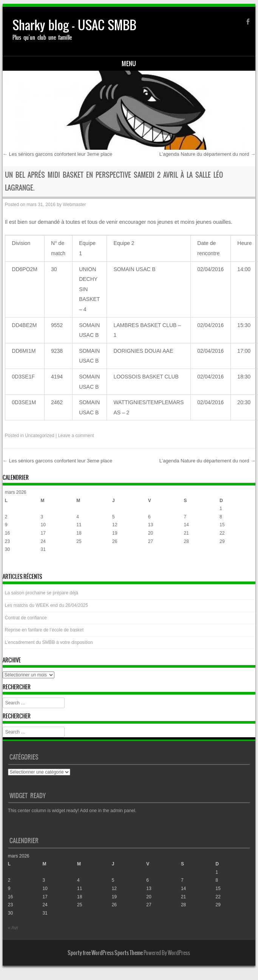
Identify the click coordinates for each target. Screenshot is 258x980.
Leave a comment (76, 436)
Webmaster (74, 205)
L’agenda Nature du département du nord (207, 154)
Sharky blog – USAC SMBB (74, 25)
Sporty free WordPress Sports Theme (105, 953)
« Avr (10, 564)
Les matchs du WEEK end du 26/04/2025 (46, 605)
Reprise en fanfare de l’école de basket (44, 630)
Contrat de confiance (26, 618)
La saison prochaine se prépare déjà (42, 593)
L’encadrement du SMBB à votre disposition (49, 642)
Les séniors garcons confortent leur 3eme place (58, 154)
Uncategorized (39, 436)
